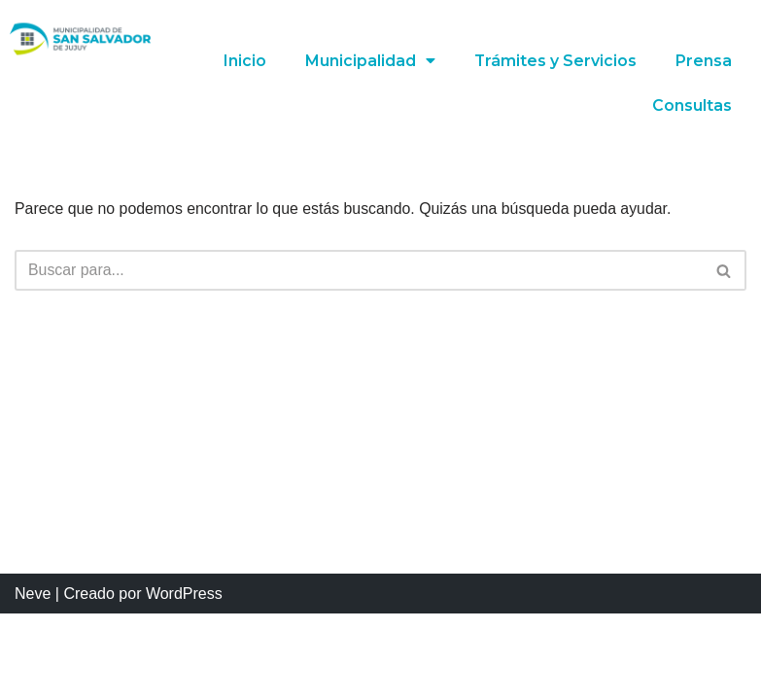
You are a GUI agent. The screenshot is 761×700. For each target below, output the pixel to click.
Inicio (244, 61)
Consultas (692, 105)
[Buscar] (359, 271)
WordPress (184, 679)
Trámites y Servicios (555, 61)
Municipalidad (369, 61)
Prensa (704, 61)
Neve (33, 679)
